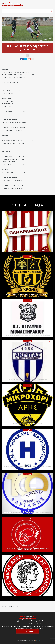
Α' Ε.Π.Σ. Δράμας (27, 63)
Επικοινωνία (29, 631)
